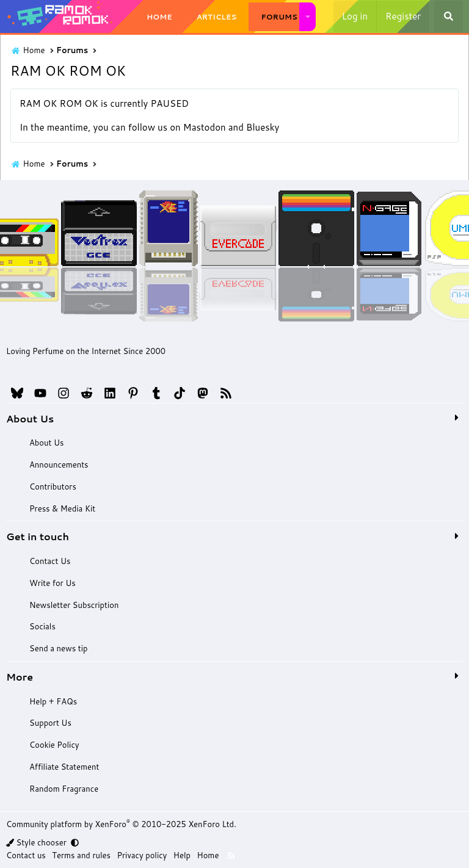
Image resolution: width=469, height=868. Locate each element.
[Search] (449, 16)
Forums (279, 17)
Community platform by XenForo (121, 824)
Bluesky (263, 127)
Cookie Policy (53, 745)
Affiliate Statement (64, 767)
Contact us (26, 855)
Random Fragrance (63, 789)
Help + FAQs (53, 701)
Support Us (49, 723)
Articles (217, 17)
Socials (42, 626)
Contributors (52, 486)
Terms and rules (81, 855)
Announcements (58, 465)
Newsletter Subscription (73, 605)
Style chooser (37, 842)
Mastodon (205, 127)
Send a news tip (58, 648)
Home (159, 17)
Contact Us (49, 561)
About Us (46, 443)
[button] (308, 17)
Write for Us (52, 583)
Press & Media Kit (62, 508)
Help (182, 855)
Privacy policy (142, 855)
